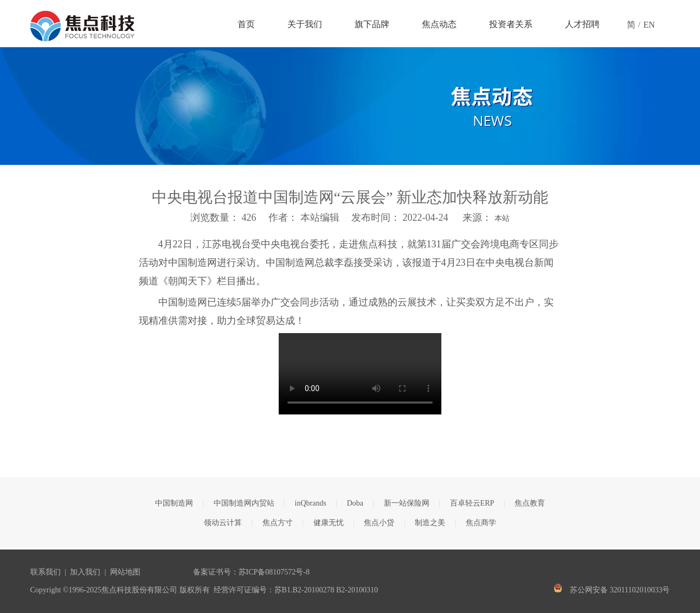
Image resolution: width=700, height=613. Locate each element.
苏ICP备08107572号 (271, 572)
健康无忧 (329, 523)
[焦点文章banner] (350, 106)
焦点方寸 (278, 523)
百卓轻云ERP (472, 503)
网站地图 (125, 572)
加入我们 (85, 572)
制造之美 (430, 523)
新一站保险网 (407, 503)
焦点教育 (530, 503)
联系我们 (46, 572)
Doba (355, 503)
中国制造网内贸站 (244, 503)
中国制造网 (174, 503)
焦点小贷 (379, 523)
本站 (502, 218)
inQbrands (311, 503)
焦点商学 (481, 523)
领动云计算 (223, 523)
